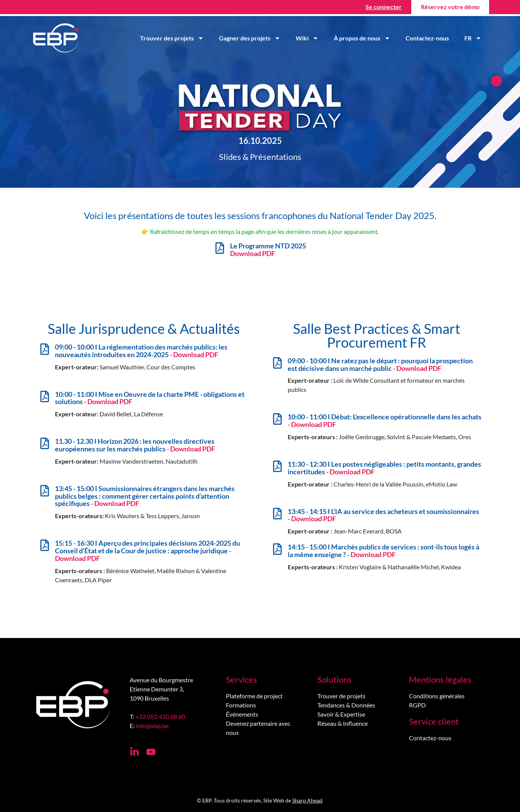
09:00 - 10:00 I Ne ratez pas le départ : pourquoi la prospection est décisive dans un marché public (380, 364)
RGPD (417, 705)
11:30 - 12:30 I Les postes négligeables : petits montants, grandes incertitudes (384, 468)
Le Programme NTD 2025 (268, 250)
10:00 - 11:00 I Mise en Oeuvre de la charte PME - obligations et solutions (150, 398)
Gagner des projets (250, 38)
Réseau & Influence (343, 723)
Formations (241, 705)
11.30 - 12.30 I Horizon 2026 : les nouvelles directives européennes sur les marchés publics (135, 445)
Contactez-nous (427, 38)
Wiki (307, 38)
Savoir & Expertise (341, 714)
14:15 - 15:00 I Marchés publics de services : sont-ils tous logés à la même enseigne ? (383, 551)
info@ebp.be (152, 726)
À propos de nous (362, 38)
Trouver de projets (341, 696)
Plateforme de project (254, 696)
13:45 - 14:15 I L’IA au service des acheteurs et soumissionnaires (383, 515)
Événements (242, 714)
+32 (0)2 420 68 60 (160, 716)
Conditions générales (437, 696)
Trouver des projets (172, 38)
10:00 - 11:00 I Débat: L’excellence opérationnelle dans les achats (385, 420)
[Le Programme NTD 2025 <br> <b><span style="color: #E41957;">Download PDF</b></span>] (220, 248)
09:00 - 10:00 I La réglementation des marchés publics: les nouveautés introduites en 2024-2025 (141, 351)
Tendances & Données (346, 705)
